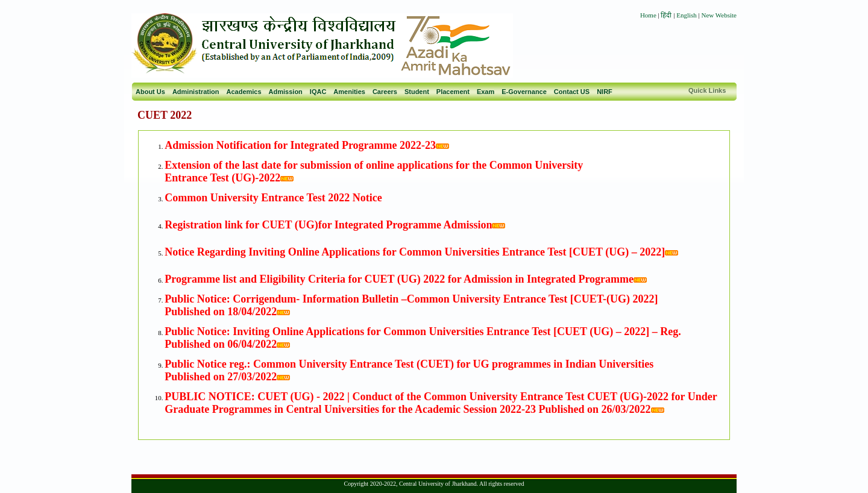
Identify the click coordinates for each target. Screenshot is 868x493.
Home (648, 15)
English (687, 15)
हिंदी (667, 15)
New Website (719, 15)
